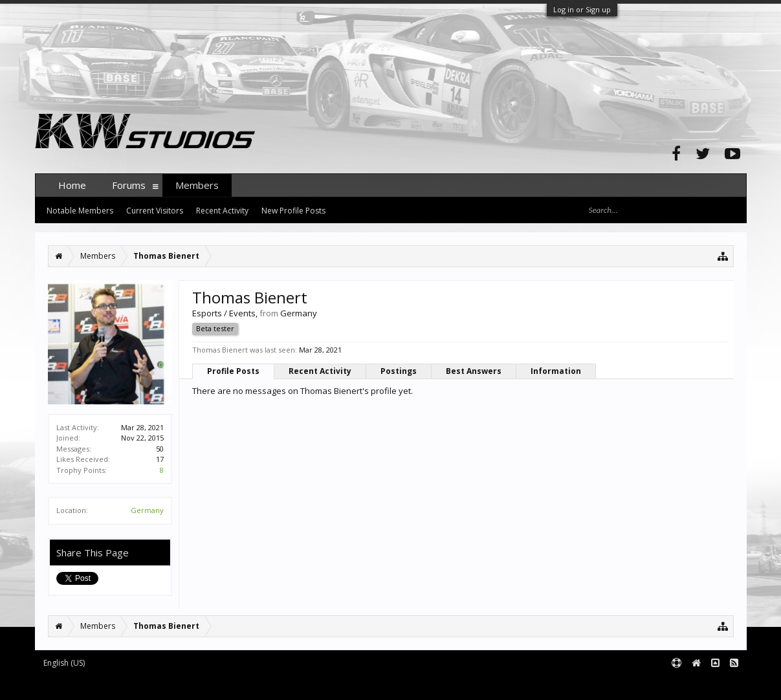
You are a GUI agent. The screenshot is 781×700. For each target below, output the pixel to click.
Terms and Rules (714, 685)
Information (556, 371)
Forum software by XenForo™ (133, 685)
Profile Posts (233, 371)
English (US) (64, 663)
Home (72, 185)
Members (197, 185)
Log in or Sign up (582, 9)
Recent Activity (320, 371)
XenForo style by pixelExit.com (289, 685)
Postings (399, 371)
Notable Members (80, 211)
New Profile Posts (293, 211)
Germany (147, 510)
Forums (129, 185)
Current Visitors (155, 211)
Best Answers (474, 371)
